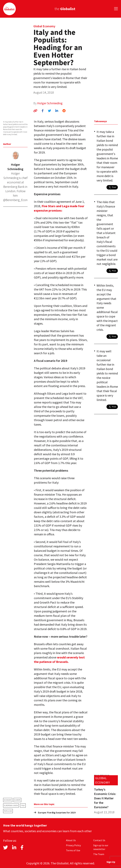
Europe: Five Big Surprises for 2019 (55, 812)
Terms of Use (73, 850)
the (65, 9)
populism (8, 811)
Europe (17, 800)
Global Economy (44, 26)
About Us (71, 840)
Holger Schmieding (50, 103)
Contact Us (99, 840)
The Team (99, 854)
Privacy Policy (73, 845)
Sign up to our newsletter (101, 847)
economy (8, 800)
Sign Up (111, 862)
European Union (11, 805)
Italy (23, 805)
